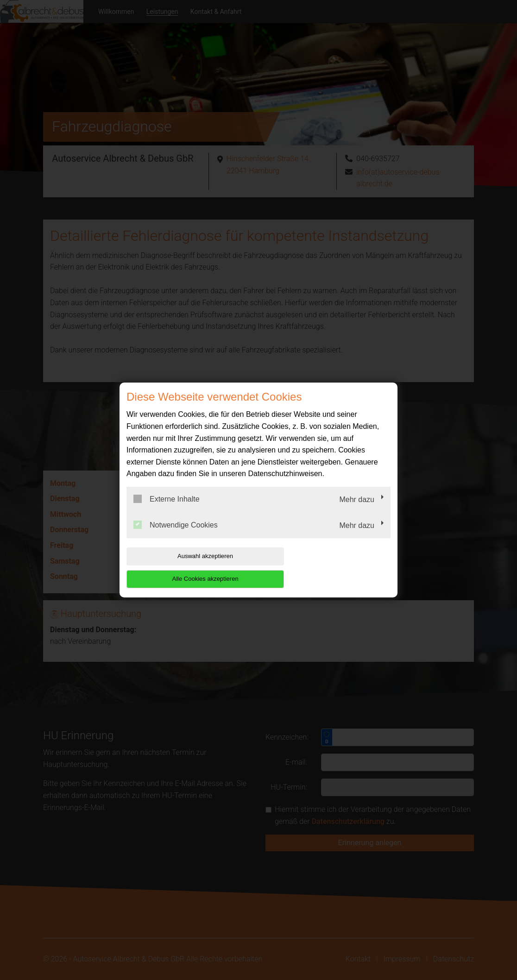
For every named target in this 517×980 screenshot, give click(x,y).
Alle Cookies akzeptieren (331, 568)
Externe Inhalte (167, 510)
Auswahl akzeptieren (186, 568)
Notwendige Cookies (176, 536)
